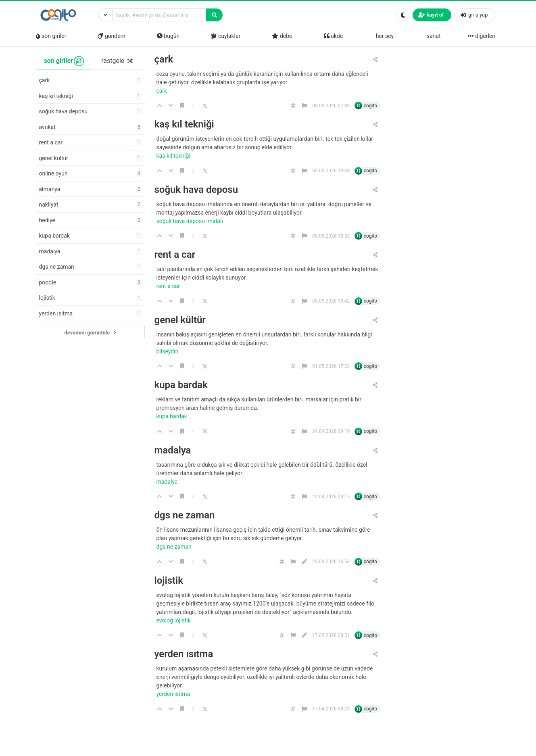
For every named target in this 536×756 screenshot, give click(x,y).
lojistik (169, 581)
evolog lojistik (174, 620)
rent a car (175, 255)
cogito (370, 106)
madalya (173, 450)
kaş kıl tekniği (184, 124)
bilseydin (168, 351)
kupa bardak (181, 385)
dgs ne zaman (185, 515)
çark (164, 60)
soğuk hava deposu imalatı (191, 221)
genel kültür (180, 320)
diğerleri (482, 36)
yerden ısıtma (184, 654)
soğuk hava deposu (196, 190)
